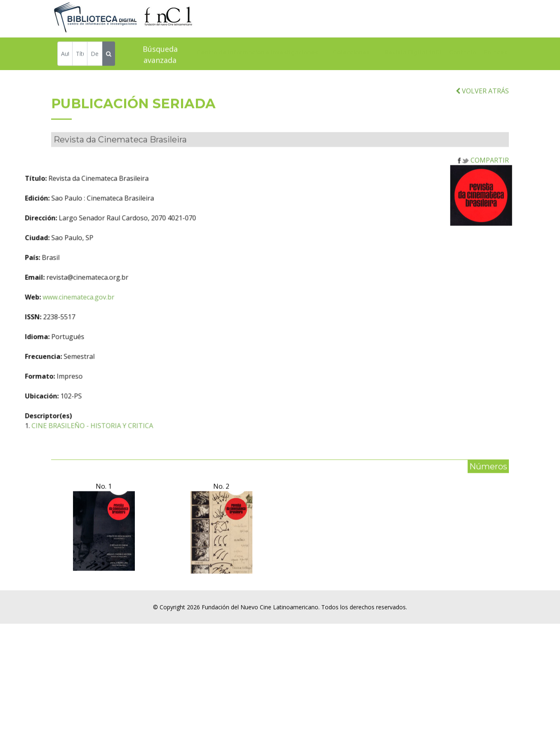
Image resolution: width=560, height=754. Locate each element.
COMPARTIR (483, 183)
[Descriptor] (95, 55)
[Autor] (65, 55)
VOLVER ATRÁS (482, 113)
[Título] (80, 55)
